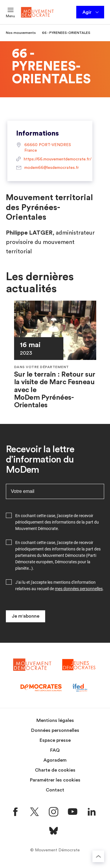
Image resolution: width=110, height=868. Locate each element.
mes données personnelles (79, 589)
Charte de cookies (55, 770)
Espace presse (55, 740)
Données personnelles (55, 730)
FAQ (55, 750)
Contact (55, 790)
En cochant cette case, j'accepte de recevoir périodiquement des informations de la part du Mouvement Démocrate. (57, 522)
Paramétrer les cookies (55, 780)
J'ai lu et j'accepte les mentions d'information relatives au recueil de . (60, 585)
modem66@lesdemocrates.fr (48, 168)
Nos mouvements (21, 33)
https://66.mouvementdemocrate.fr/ (50, 160)
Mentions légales (55, 720)
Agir (91, 12)
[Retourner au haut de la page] (98, 856)
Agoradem (55, 760)
